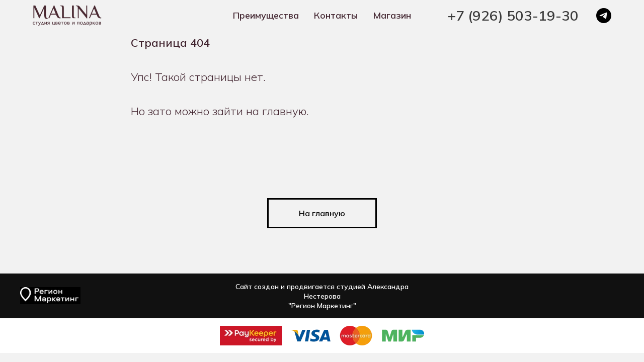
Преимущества (266, 15)
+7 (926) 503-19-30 (513, 15)
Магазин (392, 15)
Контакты (336, 15)
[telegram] (604, 16)
